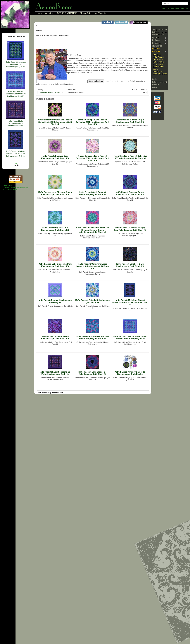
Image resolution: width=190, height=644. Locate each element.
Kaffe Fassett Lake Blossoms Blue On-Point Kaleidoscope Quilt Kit (130, 337)
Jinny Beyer (158, 64)
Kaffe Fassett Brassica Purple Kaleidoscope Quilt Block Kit (130, 193)
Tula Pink (157, 55)
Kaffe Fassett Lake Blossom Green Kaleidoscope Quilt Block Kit (55, 193)
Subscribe (184, 8)
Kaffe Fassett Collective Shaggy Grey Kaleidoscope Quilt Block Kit (130, 229)
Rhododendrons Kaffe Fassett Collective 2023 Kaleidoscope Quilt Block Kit (92, 158)
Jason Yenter (159, 67)
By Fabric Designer (156, 50)
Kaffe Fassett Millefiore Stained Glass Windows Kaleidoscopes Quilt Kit (130, 302)
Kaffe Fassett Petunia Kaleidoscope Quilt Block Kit (93, 301)
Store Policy (175, 8)
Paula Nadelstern (158, 70)
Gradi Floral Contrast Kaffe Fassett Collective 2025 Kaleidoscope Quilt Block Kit (55, 122)
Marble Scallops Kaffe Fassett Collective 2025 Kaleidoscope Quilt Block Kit (92, 122)
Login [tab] (15, 165)
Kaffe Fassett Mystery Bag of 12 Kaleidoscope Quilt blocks (130, 373)
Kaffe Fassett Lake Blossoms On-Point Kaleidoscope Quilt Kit (55, 373)
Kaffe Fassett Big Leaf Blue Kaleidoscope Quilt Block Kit (55, 229)
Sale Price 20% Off (160, 29)
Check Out (85, 13)
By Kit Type (156, 43)
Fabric (155, 79)
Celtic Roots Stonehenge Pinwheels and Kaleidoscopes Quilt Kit (16, 64)
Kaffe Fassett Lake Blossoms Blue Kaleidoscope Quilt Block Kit (93, 337)
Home (39, 13)
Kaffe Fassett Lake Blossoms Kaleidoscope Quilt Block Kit (92, 373)
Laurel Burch (158, 62)
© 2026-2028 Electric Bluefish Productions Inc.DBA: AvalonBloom (15, 188)
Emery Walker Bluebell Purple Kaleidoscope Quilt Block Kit (130, 121)
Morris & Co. (158, 60)
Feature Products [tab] (15, 36)
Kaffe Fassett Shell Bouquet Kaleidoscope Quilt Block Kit (92, 193)
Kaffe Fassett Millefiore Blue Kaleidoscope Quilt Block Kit (55, 337)
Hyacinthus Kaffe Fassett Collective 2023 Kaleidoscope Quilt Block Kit (130, 157)
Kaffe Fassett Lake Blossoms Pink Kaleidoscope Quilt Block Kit (55, 265)
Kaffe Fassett (159, 57)
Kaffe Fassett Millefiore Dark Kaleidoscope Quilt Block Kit (130, 265)
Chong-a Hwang (160, 74)
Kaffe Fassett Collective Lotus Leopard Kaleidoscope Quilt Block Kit (92, 266)
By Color (155, 37)
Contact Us (165, 8)
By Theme (156, 40)
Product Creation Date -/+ (50, 92)
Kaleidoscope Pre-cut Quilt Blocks (160, 33)
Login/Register (100, 13)
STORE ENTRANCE (67, 13)
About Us (50, 13)
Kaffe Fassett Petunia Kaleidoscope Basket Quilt (55, 301)
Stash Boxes (157, 46)
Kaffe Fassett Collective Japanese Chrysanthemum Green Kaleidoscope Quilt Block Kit (92, 230)
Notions (155, 87)
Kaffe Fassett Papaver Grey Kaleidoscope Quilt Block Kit (55, 157)
